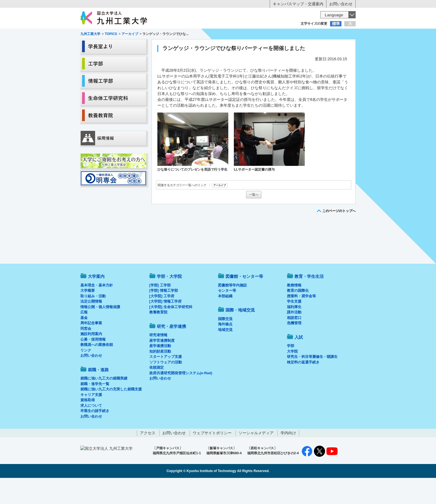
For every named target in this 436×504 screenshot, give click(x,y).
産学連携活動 (160, 369)
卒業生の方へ (218, 35)
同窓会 (86, 352)
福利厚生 (294, 330)
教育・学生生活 (201, 46)
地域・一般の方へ (328, 35)
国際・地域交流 (304, 46)
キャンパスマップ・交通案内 (298, 4)
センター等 (227, 314)
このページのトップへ (339, 234)
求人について (91, 429)
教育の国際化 (298, 314)
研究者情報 (158, 358)
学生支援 (294, 324)
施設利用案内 (91, 357)
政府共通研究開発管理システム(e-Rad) (181, 396)
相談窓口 (294, 341)
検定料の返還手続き (303, 385)
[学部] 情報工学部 (164, 314)
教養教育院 (158, 335)
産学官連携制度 (162, 364)
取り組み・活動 (93, 319)
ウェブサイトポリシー (212, 456)
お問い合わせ (341, 4)
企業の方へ (273, 35)
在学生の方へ (163, 35)
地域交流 (225, 353)
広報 (84, 335)
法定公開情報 (91, 324)
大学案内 (98, 46)
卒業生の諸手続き (95, 434)
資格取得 (88, 423)
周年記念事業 (91, 346)
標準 (336, 24)
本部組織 (225, 319)
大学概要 (88, 314)
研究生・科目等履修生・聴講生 (312, 380)
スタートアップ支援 (166, 380)
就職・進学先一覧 (95, 407)
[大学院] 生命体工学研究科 (171, 330)
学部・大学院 (169, 299)
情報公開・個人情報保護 (100, 330)
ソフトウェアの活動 (166, 385)
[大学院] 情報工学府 (165, 324)
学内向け (288, 456)
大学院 (292, 374)
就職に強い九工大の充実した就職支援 (111, 412)
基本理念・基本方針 (97, 308)
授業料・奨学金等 (301, 319)
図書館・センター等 (244, 299)
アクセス (148, 456)
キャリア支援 (91, 418)
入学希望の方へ (108, 35)
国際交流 (225, 342)
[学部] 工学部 (160, 308)
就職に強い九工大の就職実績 (104, 401)
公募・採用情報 (93, 362)
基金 (84, 341)
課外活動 (294, 335)
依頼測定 (157, 391)
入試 (338, 46)
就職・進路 (235, 46)
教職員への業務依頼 (97, 368)
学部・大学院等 (132, 46)
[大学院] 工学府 (162, 319)
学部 (291, 369)
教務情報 (294, 308)
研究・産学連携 (270, 46)
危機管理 (294, 346)
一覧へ (254, 218)
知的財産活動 (160, 374)
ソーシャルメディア (256, 456)
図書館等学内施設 (232, 308)
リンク (86, 373)
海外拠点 (225, 347)
